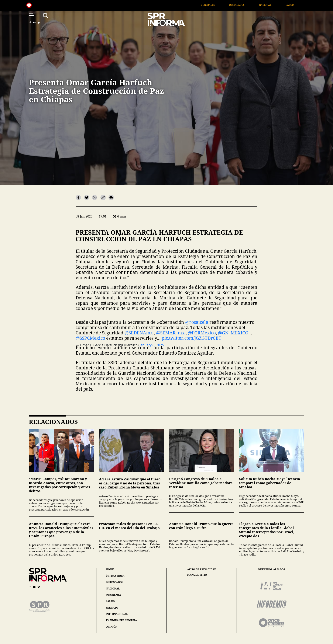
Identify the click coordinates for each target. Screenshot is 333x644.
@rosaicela (197, 322)
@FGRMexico (202, 333)
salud (110, 601)
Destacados (249, 5)
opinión (111, 627)
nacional (113, 589)
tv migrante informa (121, 620)
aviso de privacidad (202, 570)
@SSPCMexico (90, 338)
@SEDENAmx (139, 333)
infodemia (113, 595)
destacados (114, 582)
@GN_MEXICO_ (234, 333)
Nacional (277, 5)
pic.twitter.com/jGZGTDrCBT (191, 338)
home (110, 569)
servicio (112, 608)
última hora (115, 576)
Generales (220, 5)
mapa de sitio (197, 575)
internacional (117, 614)
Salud (302, 5)
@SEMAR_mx (170, 333)
